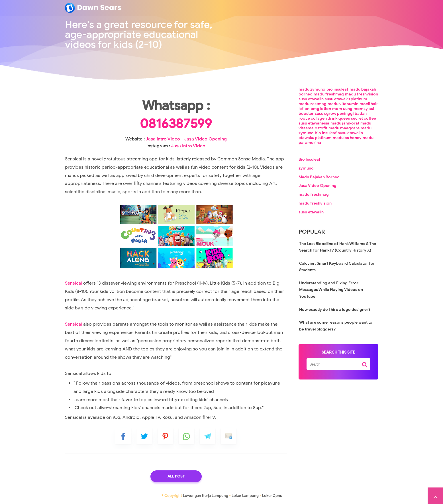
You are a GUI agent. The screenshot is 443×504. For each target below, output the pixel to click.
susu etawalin (311, 99)
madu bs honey (347, 138)
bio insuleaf (337, 89)
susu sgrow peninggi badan (341, 114)
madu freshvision (362, 94)
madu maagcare (344, 128)
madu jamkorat (345, 123)
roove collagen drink (318, 118)
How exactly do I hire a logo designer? (335, 310)
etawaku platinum (315, 138)
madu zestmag (313, 104)
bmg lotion (321, 109)
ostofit (321, 128)
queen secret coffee (357, 118)
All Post (176, 476)
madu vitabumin (343, 104)
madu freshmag (329, 94)
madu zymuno (312, 89)
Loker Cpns (272, 496)
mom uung (342, 109)
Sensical (74, 283)
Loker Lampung (245, 496)
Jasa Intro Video (163, 139)
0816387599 (176, 124)
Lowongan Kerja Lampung (206, 496)
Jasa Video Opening (205, 139)
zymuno (306, 168)
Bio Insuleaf (310, 159)
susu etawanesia (314, 123)
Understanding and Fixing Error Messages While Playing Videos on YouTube (331, 290)
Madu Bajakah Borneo (319, 177)
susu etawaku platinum (346, 99)
